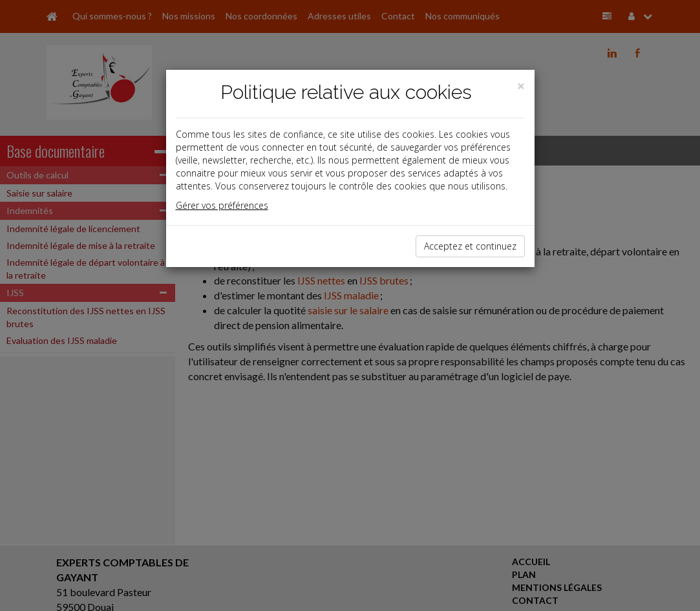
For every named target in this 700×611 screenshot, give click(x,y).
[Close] (521, 86)
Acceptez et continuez (470, 246)
